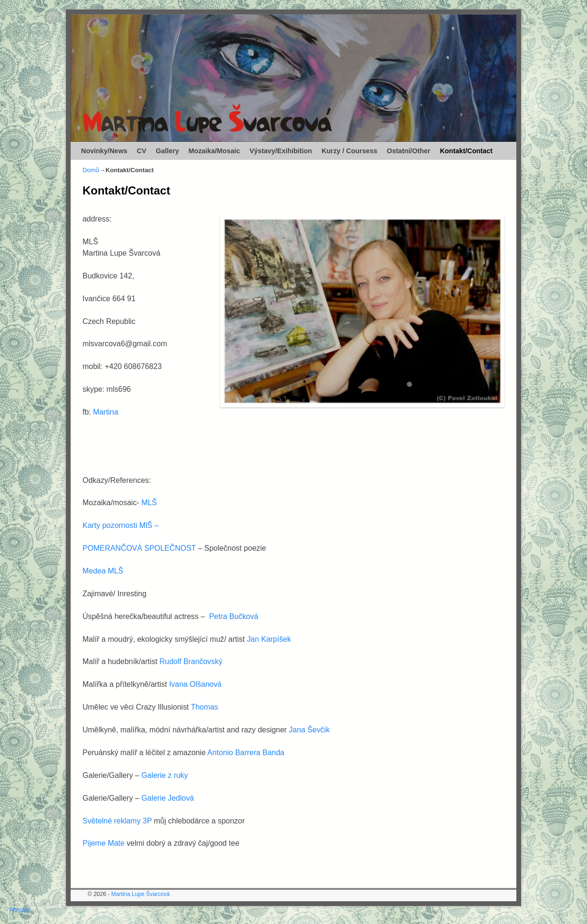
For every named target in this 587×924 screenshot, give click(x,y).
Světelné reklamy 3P (117, 821)
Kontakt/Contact (466, 151)
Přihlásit (20, 910)
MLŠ (149, 503)
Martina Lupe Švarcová (141, 894)
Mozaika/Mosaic (214, 151)
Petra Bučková (234, 616)
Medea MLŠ (103, 571)
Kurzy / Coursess (349, 151)
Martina (105, 412)
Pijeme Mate (104, 843)
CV (142, 151)
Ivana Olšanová (196, 684)
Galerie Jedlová (168, 798)
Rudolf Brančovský (191, 661)
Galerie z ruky (165, 775)
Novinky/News (104, 151)
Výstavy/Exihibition (281, 151)
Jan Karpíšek (269, 639)
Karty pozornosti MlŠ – (122, 525)
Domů (91, 170)
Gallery (168, 151)
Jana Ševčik (309, 730)
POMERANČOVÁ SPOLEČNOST (140, 548)
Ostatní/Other (409, 151)
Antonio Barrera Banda (246, 753)
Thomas (203, 707)
